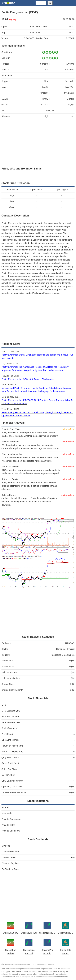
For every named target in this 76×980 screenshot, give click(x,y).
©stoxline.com (7, 964)
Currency (42, 964)
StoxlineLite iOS (29, 933)
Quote (16, 964)
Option (34, 964)
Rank (28, 964)
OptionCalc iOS (65, 933)
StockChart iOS (11, 933)
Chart (23, 964)
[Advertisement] (38, 142)
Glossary (50, 964)
